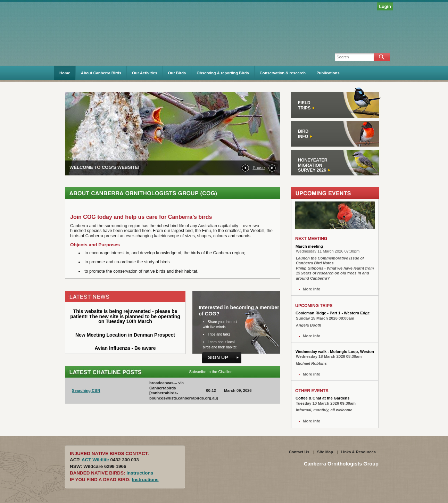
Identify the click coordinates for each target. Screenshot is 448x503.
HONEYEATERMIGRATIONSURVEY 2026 (314, 165)
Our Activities (144, 73)
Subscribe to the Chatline (211, 372)
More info (312, 289)
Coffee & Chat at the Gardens (322, 398)
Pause (259, 168)
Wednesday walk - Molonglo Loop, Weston (335, 352)
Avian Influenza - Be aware (125, 348)
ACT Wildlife (95, 460)
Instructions (140, 473)
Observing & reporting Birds (223, 73)
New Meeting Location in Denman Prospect (125, 335)
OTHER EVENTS (312, 391)
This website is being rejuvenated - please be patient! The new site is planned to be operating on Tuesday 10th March (125, 316)
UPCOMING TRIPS (314, 306)
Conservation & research (283, 73)
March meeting (309, 246)
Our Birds (177, 73)
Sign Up (218, 357)
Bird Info (305, 134)
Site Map (325, 452)
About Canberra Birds (101, 73)
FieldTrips (307, 105)
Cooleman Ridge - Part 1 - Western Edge (333, 313)
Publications (328, 73)
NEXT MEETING (311, 239)
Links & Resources (358, 452)
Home (65, 73)
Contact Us (299, 452)
